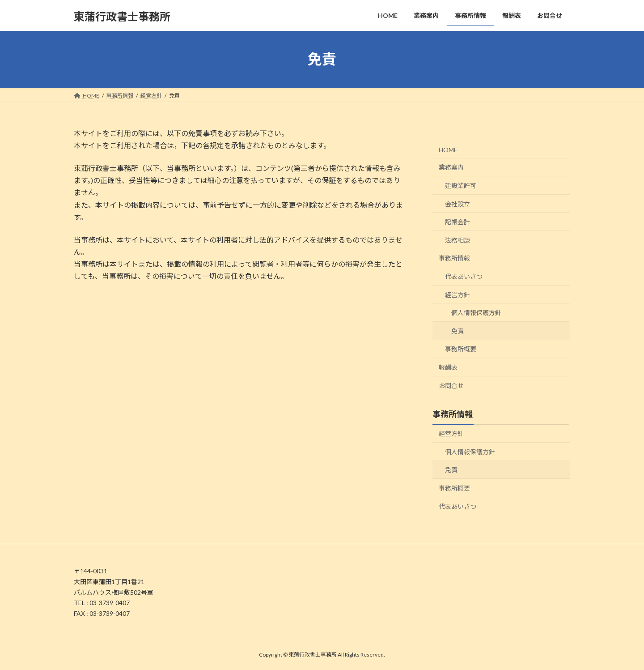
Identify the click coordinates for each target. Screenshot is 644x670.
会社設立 (458, 203)
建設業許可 (461, 186)
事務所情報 (454, 258)
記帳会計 (458, 222)
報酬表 (448, 367)
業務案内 (451, 167)
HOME (448, 149)
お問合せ (451, 385)
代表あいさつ (464, 276)
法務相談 (458, 240)
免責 (458, 331)
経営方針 (458, 294)
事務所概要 (461, 349)
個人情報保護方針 (476, 313)
